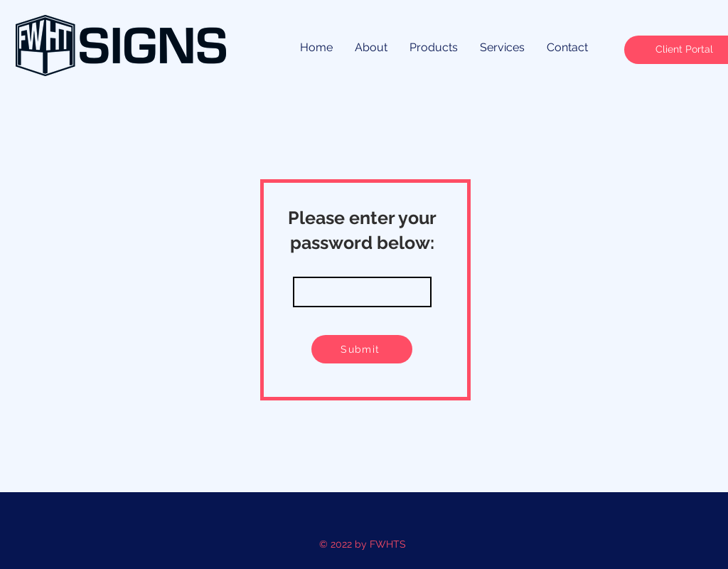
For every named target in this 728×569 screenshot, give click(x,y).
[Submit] (362, 349)
